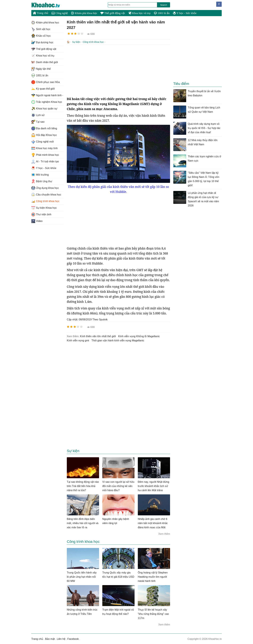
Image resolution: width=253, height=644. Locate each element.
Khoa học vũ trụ (139, 13)
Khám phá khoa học (84, 13)
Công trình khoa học (93, 42)
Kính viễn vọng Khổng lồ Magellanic (139, 336)
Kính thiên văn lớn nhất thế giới (98, 336)
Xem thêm (164, 534)
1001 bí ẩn (162, 13)
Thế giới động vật (113, 13)
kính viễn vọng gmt (78, 340)
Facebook (73, 639)
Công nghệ (60, 13)
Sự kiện (76, 42)
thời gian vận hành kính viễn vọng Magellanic (118, 340)
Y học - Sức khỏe (185, 13)
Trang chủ (41, 13)
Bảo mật (50, 639)
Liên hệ (61, 639)
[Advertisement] (118, 70)
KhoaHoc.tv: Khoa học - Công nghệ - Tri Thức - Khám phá (49, 5)
